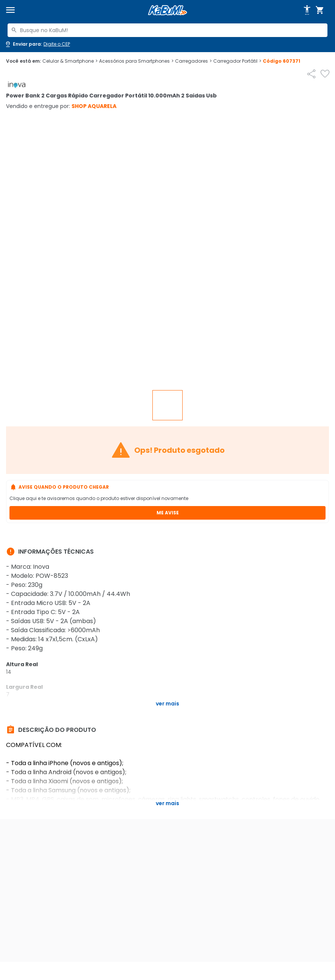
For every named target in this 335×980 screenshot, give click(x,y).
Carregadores (193, 61)
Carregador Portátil (237, 61)
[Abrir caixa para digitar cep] (37, 44)
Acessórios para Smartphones (136, 61)
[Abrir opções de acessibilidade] (307, 10)
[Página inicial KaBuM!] (167, 10)
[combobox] (167, 30)
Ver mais (167, 704)
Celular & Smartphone (70, 61)
